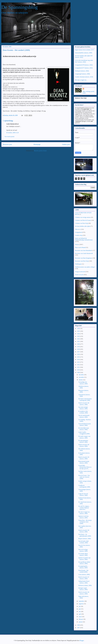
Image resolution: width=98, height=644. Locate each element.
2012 (79, 365)
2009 (79, 372)
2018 (79, 349)
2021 (79, 341)
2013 (79, 362)
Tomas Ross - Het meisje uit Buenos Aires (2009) (85, 522)
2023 (79, 336)
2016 (79, 354)
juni (80, 609)
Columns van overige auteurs (83, 217)
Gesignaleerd (79, 232)
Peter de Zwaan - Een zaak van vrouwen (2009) (84, 477)
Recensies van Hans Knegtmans (84, 258)
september (82, 601)
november (82, 377)
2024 (79, 334)
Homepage (37, 144)
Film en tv (78, 229)
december (81, 375)
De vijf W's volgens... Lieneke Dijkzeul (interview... (84, 508)
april (80, 614)
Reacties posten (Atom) (40, 151)
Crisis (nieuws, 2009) (84, 575)
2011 (79, 367)
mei (80, 612)
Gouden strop (79, 235)
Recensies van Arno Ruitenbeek (84, 250)
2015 (79, 357)
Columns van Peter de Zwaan (83, 220)
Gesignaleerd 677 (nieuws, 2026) (84, 68)
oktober (81, 380)
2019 (79, 347)
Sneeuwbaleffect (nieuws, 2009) (84, 53)
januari (81, 622)
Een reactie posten (10, 137)
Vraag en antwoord (80, 272)
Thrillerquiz (78, 264)
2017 (79, 352)
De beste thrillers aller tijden (83, 226)
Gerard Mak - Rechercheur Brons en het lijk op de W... (85, 467)
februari (81, 619)
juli (80, 606)
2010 (79, 370)
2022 (79, 339)
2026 (79, 329)
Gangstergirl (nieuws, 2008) (83, 74)
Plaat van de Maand (80, 247)
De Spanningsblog (20, 7)
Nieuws (77, 244)
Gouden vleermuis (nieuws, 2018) (84, 77)
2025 (79, 331)
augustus (81, 604)
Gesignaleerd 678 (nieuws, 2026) (84, 65)
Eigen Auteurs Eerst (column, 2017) (85, 50)
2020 (79, 344)
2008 (79, 625)
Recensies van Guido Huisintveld (84, 253)
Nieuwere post (7, 144)
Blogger (82, 640)
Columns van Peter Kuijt (82, 223)
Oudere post (66, 144)
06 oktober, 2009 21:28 (12, 133)
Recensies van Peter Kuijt (82, 261)
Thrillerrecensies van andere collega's (85, 267)
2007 (79, 628)
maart (80, 617)
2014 (79, 360)
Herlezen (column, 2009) (85, 585)
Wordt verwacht (79, 275)
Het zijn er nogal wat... (81, 80)
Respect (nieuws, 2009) (85, 539)
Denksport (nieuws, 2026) (82, 71)
